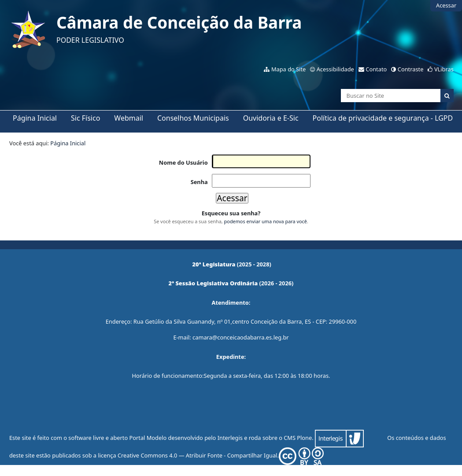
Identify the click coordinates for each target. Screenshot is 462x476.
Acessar (446, 5)
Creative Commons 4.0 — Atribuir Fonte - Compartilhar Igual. (221, 455)
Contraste (411, 69)
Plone (304, 438)
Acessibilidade (335, 69)
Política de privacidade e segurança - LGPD (383, 118)
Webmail (129, 118)
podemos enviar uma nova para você (266, 221)
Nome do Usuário (183, 162)
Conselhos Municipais (193, 118)
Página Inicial (35, 118)
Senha (199, 182)
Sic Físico (85, 118)
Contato (376, 69)
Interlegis (230, 438)
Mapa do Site (288, 69)
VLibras (444, 69)
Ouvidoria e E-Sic (271, 118)
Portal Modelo (148, 438)
